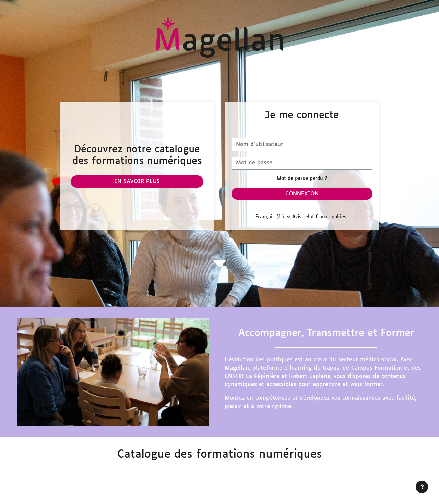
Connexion (302, 194)
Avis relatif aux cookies (319, 217)
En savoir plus (137, 181)
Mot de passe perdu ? (302, 179)
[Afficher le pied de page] (422, 487)
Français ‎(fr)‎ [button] (270, 217)
